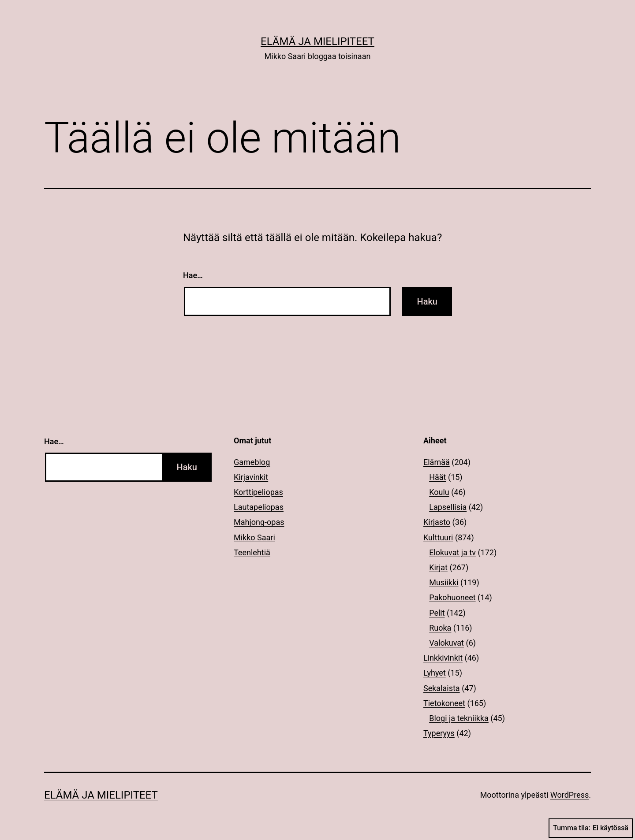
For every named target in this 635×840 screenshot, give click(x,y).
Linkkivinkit (443, 658)
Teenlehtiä (252, 552)
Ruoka (440, 628)
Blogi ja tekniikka (459, 718)
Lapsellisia (448, 507)
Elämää (437, 462)
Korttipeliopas (258, 492)
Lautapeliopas (259, 507)
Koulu (439, 492)
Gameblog (252, 462)
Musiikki (444, 582)
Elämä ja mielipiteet (317, 41)
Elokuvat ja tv (452, 552)
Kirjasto (437, 522)
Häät (437, 477)
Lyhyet (435, 673)
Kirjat (438, 567)
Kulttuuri (438, 537)
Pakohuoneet (452, 597)
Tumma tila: (591, 828)
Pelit (437, 613)
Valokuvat (446, 643)
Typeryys (439, 733)
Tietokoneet (444, 703)
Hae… (193, 275)
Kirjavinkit (251, 477)
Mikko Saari (254, 537)
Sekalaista (442, 688)
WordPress (570, 795)
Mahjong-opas (259, 522)
